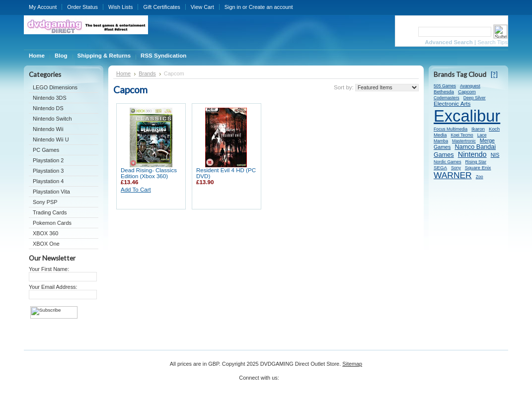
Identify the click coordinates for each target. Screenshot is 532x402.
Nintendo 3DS (50, 98)
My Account (43, 7)
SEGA (440, 167)
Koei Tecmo (462, 135)
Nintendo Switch (52, 119)
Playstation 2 (48, 160)
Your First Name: (49, 269)
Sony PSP (45, 202)
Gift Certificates (161, 7)
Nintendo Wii (48, 129)
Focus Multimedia (451, 129)
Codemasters (447, 98)
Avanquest (470, 86)
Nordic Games (448, 162)
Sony (456, 168)
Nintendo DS (48, 108)
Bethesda (444, 92)
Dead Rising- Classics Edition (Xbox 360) (149, 173)
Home (123, 73)
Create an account (271, 7)
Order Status (82, 7)
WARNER (453, 175)
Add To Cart (136, 190)
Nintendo (472, 154)
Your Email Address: (53, 287)
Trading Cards (50, 212)
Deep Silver (475, 98)
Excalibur (467, 116)
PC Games (46, 150)
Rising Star (476, 162)
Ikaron (478, 129)
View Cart (202, 7)
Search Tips (493, 42)
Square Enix (478, 167)
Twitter (287, 381)
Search (406, 32)
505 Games (445, 86)
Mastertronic (464, 141)
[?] (494, 74)
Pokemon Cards (52, 223)
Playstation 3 (48, 171)
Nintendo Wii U (51, 139)
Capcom (467, 92)
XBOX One (46, 244)
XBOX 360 (45, 233)
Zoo (480, 177)
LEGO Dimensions (55, 87)
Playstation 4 (48, 181)
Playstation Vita (51, 192)
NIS (495, 155)
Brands (147, 73)
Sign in (233, 7)
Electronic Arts (452, 103)
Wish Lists (121, 7)
